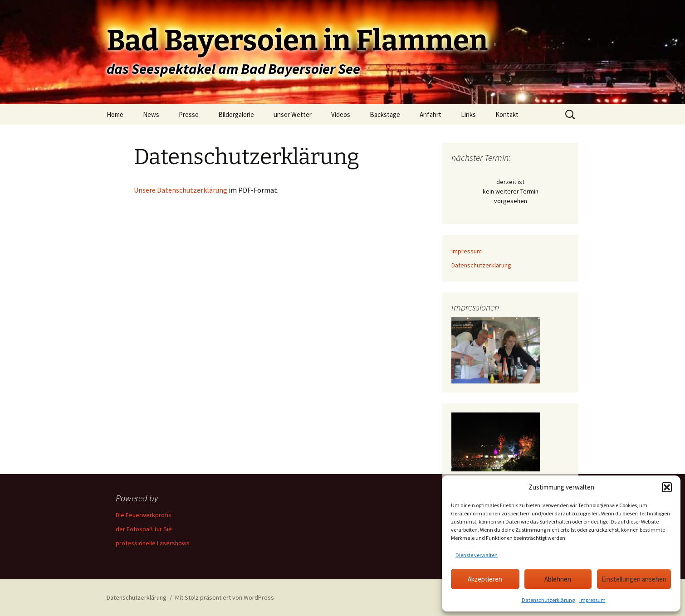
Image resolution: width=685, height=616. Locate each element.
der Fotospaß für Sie (144, 529)
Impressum (592, 600)
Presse (189, 114)
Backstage (385, 114)
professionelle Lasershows (153, 543)
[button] (667, 487)
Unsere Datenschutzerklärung (181, 190)
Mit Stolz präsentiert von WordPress (225, 597)
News (151, 114)
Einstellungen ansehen (634, 579)
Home (115, 114)
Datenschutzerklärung (548, 600)
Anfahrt (431, 114)
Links (468, 114)
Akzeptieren (485, 579)
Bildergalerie (236, 114)
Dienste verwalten (477, 555)
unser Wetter (293, 114)
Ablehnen (558, 579)
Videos (341, 114)
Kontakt (507, 114)
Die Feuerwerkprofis (144, 515)
